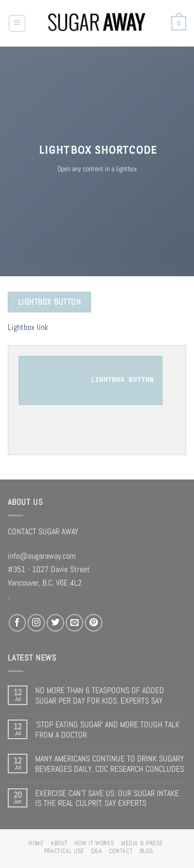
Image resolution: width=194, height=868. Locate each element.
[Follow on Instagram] (36, 623)
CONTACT (121, 851)
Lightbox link (28, 327)
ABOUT (59, 843)
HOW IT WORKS (94, 843)
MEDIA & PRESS (142, 843)
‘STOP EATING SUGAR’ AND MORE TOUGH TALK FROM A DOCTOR (107, 730)
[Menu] (17, 24)
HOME (36, 843)
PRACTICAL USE (64, 851)
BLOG (146, 851)
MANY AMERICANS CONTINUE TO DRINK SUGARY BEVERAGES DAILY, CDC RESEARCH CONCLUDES (110, 764)
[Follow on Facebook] (18, 623)
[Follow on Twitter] (55, 623)
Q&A (96, 851)
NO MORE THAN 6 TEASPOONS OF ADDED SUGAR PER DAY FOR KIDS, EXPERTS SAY (100, 695)
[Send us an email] (74, 623)
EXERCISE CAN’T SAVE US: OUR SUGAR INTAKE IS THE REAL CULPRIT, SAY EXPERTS (107, 798)
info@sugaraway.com (42, 556)
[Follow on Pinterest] (94, 623)
